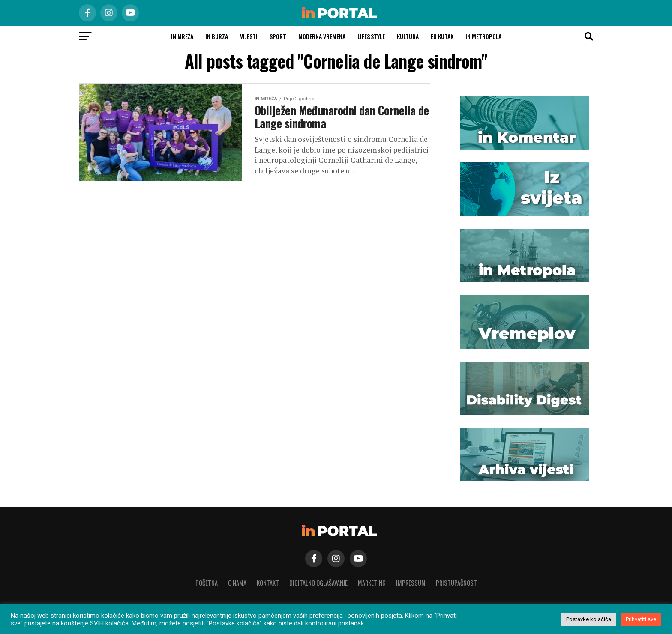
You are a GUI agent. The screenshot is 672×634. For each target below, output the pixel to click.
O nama (237, 583)
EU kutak (442, 36)
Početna (207, 583)
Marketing (372, 583)
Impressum (411, 583)
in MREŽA (182, 36)
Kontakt (268, 583)
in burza (217, 36)
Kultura (408, 36)
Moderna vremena (322, 36)
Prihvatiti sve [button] (641, 619)
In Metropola (483, 36)
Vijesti (249, 36)
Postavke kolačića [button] (589, 619)
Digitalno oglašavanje (318, 583)
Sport (278, 36)
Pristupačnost (456, 583)
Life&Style (371, 36)
